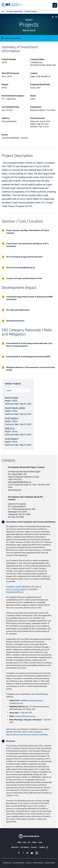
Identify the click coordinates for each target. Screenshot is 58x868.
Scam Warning (38, 863)
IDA (25, 842)
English (42, 847)
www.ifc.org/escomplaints (16, 589)
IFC (29, 842)
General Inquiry (50, 863)
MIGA (34, 842)
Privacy (28, 863)
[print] (52, 17)
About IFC (15, 847)
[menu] (55, 5)
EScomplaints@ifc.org (15, 592)
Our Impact (25, 847)
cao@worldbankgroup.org (25, 716)
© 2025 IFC (7, 863)
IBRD (19, 842)
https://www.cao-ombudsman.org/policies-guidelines (27, 734)
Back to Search (29, 30)
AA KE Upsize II (12, 418)
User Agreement (18, 863)
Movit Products (11, 398)
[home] (3, 12)
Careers (34, 847)
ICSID (40, 842)
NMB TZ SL (10, 428)
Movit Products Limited (15, 408)
